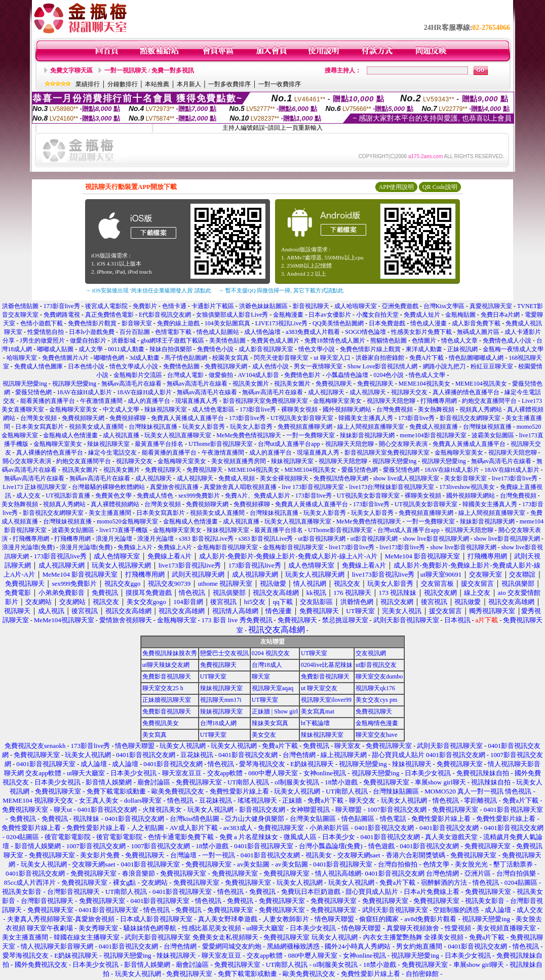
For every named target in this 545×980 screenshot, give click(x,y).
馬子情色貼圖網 (186, 358)
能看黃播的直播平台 (48, 401)
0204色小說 (388, 375)
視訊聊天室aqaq (273, 688)
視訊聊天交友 (409, 392)
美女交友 (264, 735)
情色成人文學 (427, 375)
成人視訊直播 (121, 435)
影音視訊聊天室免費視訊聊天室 (265, 401)
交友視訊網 (371, 653)
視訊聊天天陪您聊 (391, 401)
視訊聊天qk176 (375, 688)
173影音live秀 (62, 306)
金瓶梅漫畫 (288, 315)
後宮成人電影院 (106, 306)
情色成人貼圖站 (218, 332)
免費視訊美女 (161, 723)
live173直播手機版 (124, 530)
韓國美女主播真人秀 (366, 418)
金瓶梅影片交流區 (138, 375)
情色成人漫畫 (429, 323)
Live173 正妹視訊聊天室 (35, 487)
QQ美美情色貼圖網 (338, 323)
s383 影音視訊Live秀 (206, 539)
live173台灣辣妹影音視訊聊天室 (392, 487)
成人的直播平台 (149, 401)
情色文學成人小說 (134, 366)
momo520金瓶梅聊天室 (127, 521)
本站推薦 (157, 84)
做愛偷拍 (221, 375)
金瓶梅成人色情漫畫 (70, 435)
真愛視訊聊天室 (491, 306)
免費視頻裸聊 (128, 418)
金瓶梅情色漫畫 (377, 723)
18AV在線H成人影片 (84, 392)
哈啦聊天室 (22, 358)
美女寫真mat (318, 711)
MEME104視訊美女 (424, 384)
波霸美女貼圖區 (493, 435)
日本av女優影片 (329, 315)
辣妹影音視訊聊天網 (367, 435)
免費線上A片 (135, 547)
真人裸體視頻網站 (115, 504)
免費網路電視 (62, 315)
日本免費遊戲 (387, 323)
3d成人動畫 (144, 358)
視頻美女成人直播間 (96, 427)
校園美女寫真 (230, 358)
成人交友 (28, 496)
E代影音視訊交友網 (165, 315)
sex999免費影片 (199, 496)
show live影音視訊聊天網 (436, 539)
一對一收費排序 (280, 84)
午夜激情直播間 (101, 401)
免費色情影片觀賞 (92, 323)
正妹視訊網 (462, 349)
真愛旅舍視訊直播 (174, 487)
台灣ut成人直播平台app (289, 444)
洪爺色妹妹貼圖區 (263, 306)
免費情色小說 (215, 349)
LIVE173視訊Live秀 (281, 323)
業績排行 (88, 84)
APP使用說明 (396, 187)
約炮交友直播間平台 (489, 401)
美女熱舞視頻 (436, 409)
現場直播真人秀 (197, 401)
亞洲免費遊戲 (400, 306)
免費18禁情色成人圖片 (335, 341)
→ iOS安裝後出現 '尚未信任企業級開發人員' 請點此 (148, 290)
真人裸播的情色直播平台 (466, 392)
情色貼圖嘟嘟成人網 (476, 358)
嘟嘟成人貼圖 (55, 349)
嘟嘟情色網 (109, 358)
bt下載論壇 (315, 723)
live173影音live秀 (515, 478)
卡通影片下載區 (213, 306)
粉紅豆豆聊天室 (492, 366)
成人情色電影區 (213, 409)
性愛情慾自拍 (46, 332)
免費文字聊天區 (71, 70)
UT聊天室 (314, 653)
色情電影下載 (173, 332)
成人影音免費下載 (476, 323)
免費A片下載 (427, 358)
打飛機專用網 (439, 401)
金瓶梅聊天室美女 (337, 401)
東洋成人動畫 (424, 349)
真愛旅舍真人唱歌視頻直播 (240, 487)
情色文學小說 (317, 349)
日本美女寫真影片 (40, 427)
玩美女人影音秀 (204, 427)
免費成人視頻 (237, 478)
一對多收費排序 (229, 84)
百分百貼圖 (135, 332)
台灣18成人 (267, 665)
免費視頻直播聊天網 (305, 427)
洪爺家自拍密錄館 (380, 358)
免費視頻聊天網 (83, 418)
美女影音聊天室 (465, 478)
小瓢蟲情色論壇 (347, 375)
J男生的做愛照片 (42, 341)
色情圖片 (424, 341)
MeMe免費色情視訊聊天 (249, 435)
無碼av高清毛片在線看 (131, 384)
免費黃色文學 (113, 496)
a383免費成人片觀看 (313, 332)
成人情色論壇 (262, 332)
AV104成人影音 (259, 375)
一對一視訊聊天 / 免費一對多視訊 (149, 70)
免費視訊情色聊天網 (341, 478)
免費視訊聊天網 (226, 366)
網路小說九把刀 (444, 366)
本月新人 (189, 84)
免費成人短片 (422, 315)
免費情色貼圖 (181, 366)
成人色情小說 (270, 366)
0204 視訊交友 (271, 653)
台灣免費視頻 (395, 409)
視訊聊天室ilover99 (326, 700)
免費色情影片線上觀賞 (370, 349)
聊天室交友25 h (163, 688)
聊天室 (261, 676)
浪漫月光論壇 (114, 539)
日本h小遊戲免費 (92, 332)
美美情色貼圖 (227, 341)
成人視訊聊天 (326, 392)
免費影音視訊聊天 (167, 676)
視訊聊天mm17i (221, 700)
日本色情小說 (86, 366)
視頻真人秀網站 (481, 409)
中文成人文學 (121, 409)
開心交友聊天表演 (403, 444)
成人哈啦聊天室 (356, 306)
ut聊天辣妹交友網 (166, 665)
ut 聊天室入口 (332, 358)
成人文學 (91, 349)
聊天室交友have (377, 735)
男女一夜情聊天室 (318, 366)
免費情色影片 (302, 375)
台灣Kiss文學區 (444, 306)
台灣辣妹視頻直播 (487, 427)
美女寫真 (154, 735)
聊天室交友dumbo (379, 676)
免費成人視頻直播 (434, 427)
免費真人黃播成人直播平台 (187, 418)
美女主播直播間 (110, 513)
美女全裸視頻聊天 (284, 478)
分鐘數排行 (123, 84)
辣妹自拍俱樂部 (171, 349)
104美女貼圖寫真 (227, 323)
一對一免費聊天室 (310, 435)
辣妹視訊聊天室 (166, 409)
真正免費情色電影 (109, 315)
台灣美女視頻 (38, 418)
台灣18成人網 (218, 723)
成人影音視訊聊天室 (266, 349)
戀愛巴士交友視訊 (224, 653)
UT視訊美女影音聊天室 (302, 418)
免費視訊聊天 (334, 384)
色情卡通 (174, 306)
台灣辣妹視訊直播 (153, 427)
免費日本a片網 (500, 315)
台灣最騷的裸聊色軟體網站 (108, 487)
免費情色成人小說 (507, 341)
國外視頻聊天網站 (347, 409)
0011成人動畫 (126, 349)
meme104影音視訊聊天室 (433, 435)
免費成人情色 (155, 496)
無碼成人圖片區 (478, 332)
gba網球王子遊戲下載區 (173, 341)
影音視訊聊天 (311, 306)
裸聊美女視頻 (299, 409)
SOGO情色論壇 (365, 332)
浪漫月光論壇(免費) (28, 547)
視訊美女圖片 (251, 384)
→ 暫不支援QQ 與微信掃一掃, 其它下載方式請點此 (281, 290)
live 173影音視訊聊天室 (313, 487)
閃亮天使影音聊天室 (281, 358)
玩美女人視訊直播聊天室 (178, 435)
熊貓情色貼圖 (388, 341)
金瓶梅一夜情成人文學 (513, 349)
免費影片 (145, 306)
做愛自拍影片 (88, 341)
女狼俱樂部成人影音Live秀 (232, 315)
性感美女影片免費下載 (421, 332)
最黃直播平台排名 (159, 444)
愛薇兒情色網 (33, 392)
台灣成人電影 (185, 375)
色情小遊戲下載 (42, 323)
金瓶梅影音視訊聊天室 (227, 547)
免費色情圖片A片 (66, 358)
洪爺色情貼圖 (20, 306)
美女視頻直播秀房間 (239, 461)
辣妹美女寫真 (270, 723)
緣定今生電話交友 (112, 453)
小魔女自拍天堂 (377, 315)
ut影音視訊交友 (376, 665)
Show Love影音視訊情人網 (383, 366)
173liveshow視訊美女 (467, 487)
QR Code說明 (440, 187)
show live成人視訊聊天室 (406, 478)
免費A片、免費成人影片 (258, 496)
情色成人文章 (459, 341)
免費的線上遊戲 (178, 323)
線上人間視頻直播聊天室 (371, 427)
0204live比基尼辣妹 (327, 665)
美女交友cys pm (376, 700)
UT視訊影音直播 (68, 496)
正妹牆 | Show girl (275, 711)
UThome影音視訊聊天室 (221, 444)
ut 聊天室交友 (319, 688)
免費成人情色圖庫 (38, 366)
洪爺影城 (124, 341)
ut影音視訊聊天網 (321, 539)
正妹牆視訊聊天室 (167, 700)
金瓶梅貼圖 (460, 315)
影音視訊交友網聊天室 (470, 418)
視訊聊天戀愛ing (25, 384)
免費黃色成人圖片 (275, 341)
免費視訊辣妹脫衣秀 (170, 653)
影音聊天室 (137, 323)
